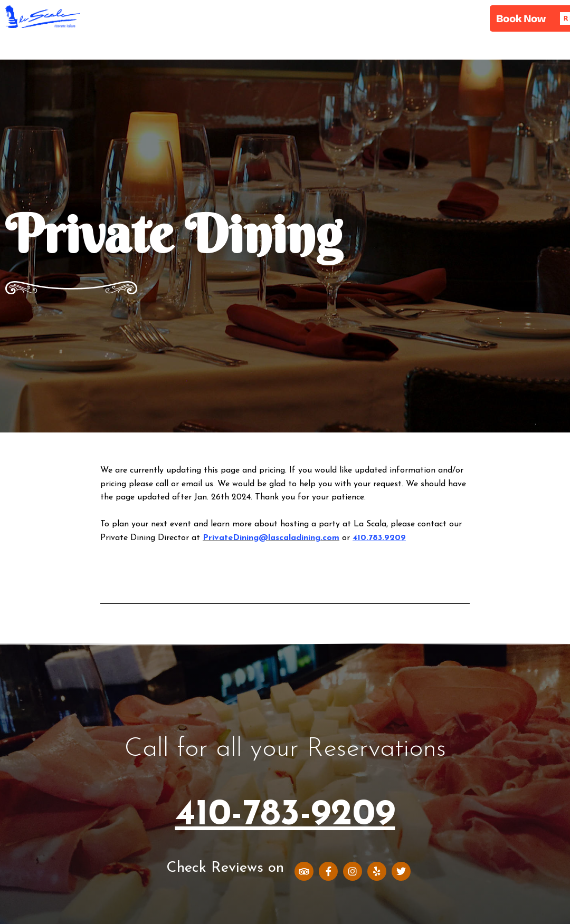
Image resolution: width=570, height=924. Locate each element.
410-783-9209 (285, 815)
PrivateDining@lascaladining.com (271, 538)
